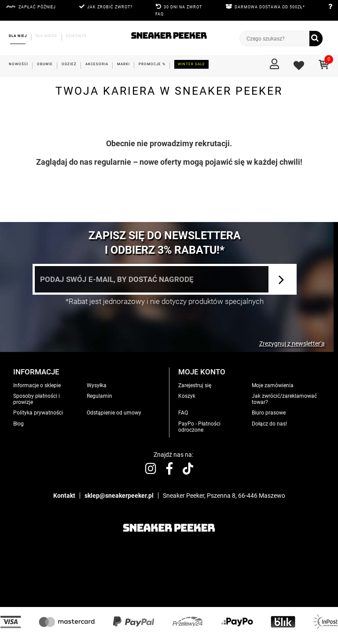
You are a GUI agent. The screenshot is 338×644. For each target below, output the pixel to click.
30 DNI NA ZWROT (183, 7)
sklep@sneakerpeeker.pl (119, 496)
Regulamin (99, 396)
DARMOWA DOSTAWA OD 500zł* (270, 7)
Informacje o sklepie (37, 385)
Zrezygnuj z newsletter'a (292, 344)
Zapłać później (37, 7)
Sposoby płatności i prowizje (37, 399)
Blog (18, 424)
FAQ (160, 14)
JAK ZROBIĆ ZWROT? (110, 7)
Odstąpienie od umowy (114, 413)
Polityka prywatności (38, 413)
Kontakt (64, 496)
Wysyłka (97, 385)
